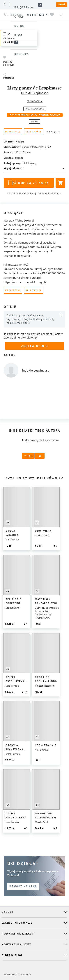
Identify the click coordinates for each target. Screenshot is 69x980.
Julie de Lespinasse (34, 93)
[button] (9, 61)
